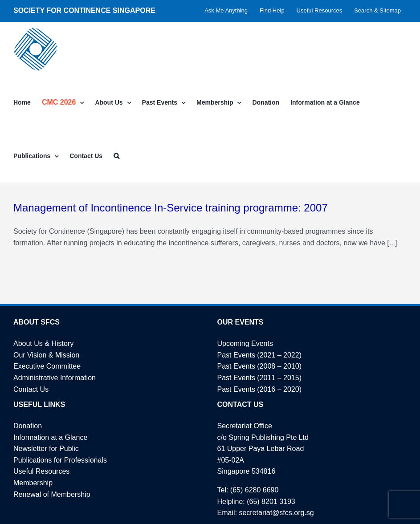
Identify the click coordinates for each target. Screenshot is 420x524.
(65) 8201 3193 (271, 502)
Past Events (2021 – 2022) (259, 355)
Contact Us (31, 389)
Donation (28, 426)
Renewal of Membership (52, 494)
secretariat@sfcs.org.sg (276, 513)
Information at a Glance (50, 437)
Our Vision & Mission (46, 355)
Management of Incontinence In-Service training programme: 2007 (171, 208)
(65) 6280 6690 (255, 490)
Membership (33, 483)
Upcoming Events (245, 343)
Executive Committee (47, 366)
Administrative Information (55, 378)
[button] (116, 156)
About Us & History (43, 343)
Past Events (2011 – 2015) (259, 378)
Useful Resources (41, 471)
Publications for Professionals (60, 460)
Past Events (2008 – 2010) (259, 366)
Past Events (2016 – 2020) (259, 389)
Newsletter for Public (46, 449)
